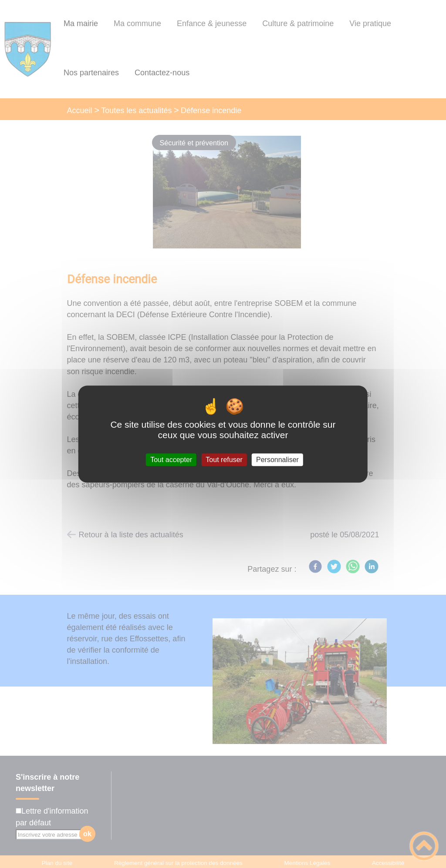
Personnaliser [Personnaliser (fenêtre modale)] (277, 460)
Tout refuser (224, 460)
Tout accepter (171, 460)
